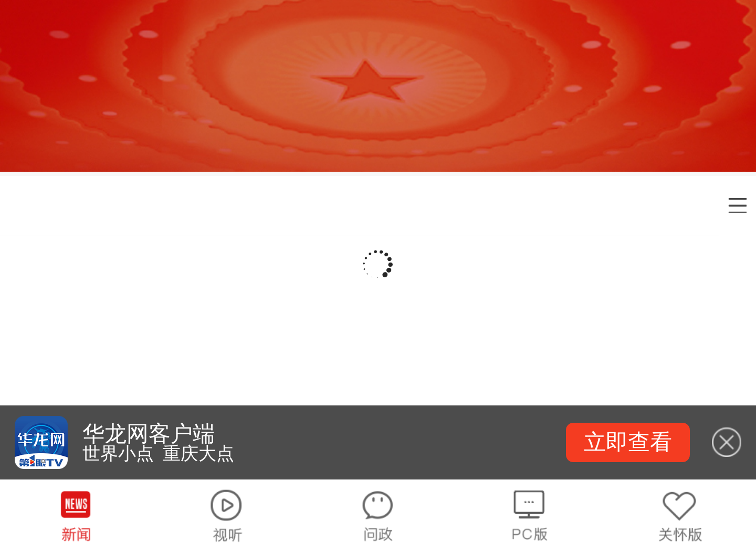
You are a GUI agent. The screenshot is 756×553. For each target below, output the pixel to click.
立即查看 (628, 442)
